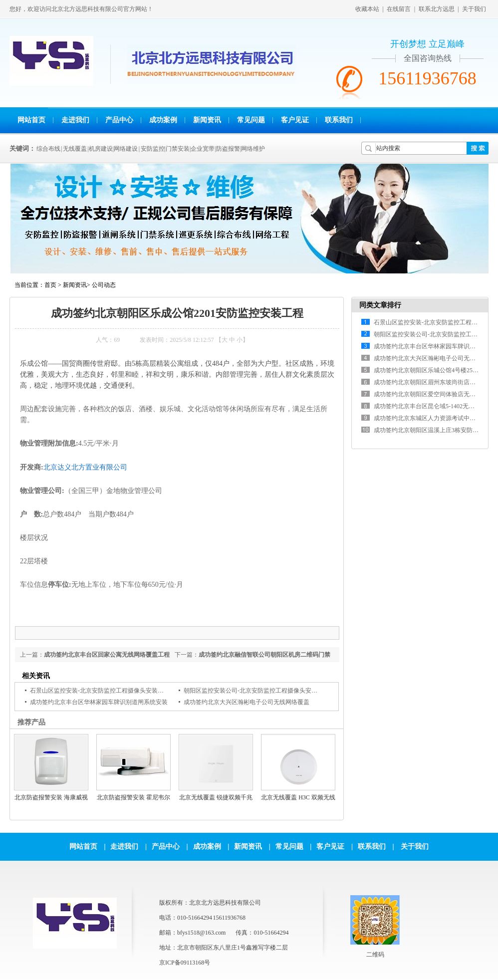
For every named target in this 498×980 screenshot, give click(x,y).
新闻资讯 (207, 120)
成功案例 (163, 120)
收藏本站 (367, 9)
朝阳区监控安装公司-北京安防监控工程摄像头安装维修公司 (262, 691)
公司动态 (104, 285)
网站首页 (31, 120)
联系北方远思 (437, 9)
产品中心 (119, 120)
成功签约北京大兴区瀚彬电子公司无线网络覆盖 (247, 702)
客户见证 (295, 120)
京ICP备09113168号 (185, 963)
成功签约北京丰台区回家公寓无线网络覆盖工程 (107, 655)
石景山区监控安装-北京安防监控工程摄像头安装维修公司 (106, 691)
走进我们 (75, 120)
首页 (50, 285)
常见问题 (251, 120)
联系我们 (339, 120)
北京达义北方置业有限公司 (85, 467)
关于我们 (474, 9)
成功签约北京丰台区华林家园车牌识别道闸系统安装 (99, 702)
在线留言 (399, 9)
